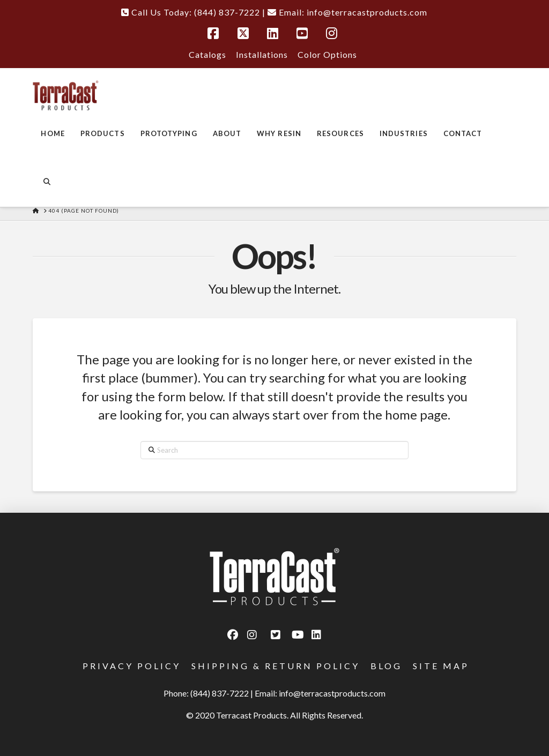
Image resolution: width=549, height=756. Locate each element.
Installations (262, 54)
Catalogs (207, 54)
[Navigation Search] (46, 183)
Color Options (327, 54)
